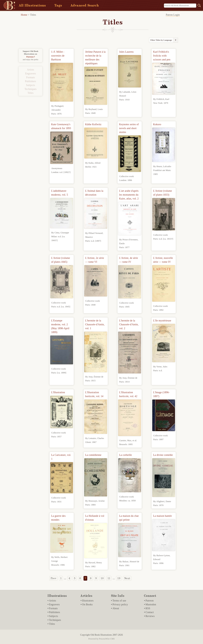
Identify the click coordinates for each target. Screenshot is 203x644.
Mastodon (151, 604)
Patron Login (173, 15)
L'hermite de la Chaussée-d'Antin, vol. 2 (129, 324)
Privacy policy (120, 604)
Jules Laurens (126, 52)
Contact (150, 612)
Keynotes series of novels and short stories (129, 128)
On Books (87, 604)
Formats (30, 77)
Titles (33, 15)
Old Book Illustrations (101, 635)
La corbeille (125, 455)
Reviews (150, 616)
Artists (30, 70)
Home (24, 15)
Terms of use (119, 601)
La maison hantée (162, 516)
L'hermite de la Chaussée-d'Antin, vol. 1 (95, 324)
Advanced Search (85, 5)
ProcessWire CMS (107, 639)
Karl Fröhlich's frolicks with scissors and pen (162, 56)
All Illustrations (32, 5)
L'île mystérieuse (162, 321)
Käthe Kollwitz (93, 124)
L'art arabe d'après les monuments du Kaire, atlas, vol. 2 (129, 195)
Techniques (30, 89)
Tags (58, 5)
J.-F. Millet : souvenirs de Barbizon (58, 56)
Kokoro (157, 124)
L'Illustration (58, 392)
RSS (148, 608)
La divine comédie (163, 455)
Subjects (30, 85)
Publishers (30, 81)
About (116, 608)
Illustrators (88, 601)
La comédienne (93, 455)
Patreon (30, 57)
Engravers (30, 73)
